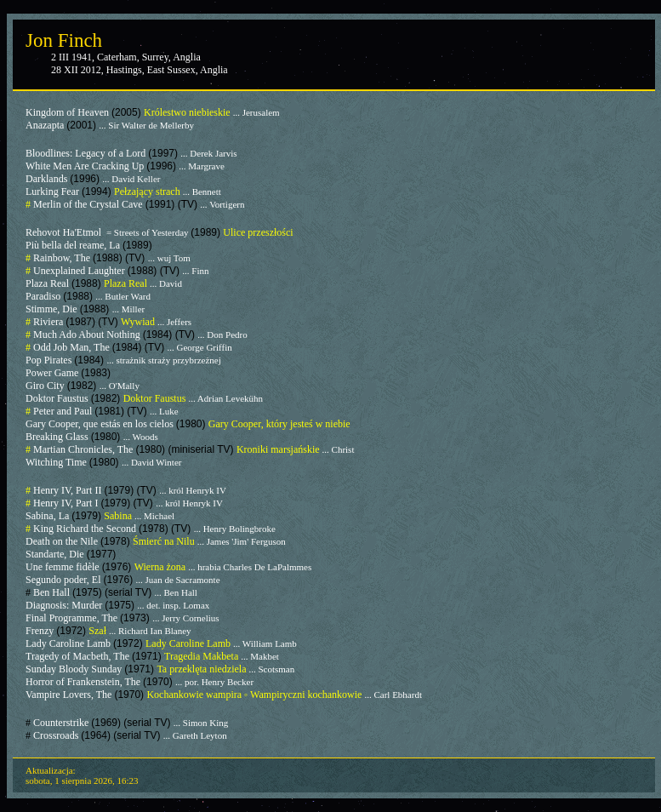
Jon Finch (64, 40)
